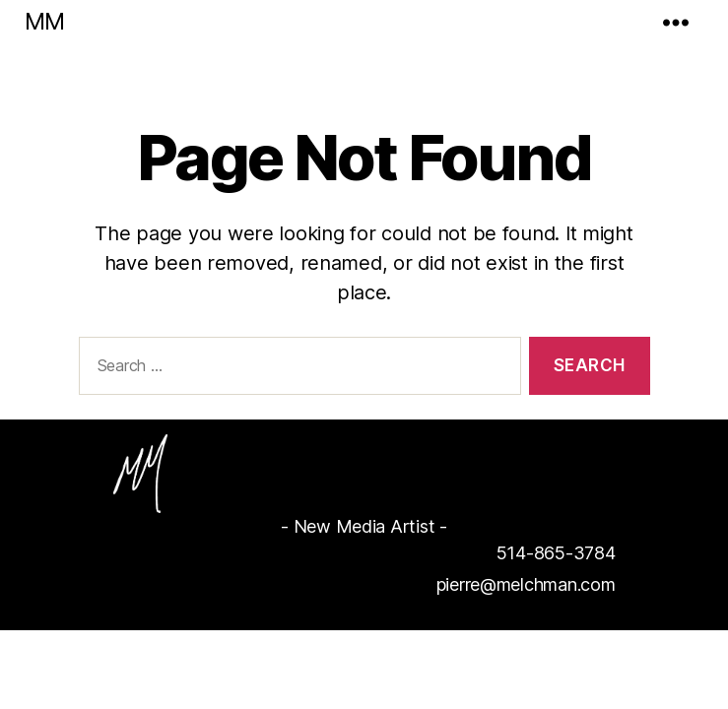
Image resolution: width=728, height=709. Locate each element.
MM (44, 22)
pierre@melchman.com (526, 584)
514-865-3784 (556, 553)
